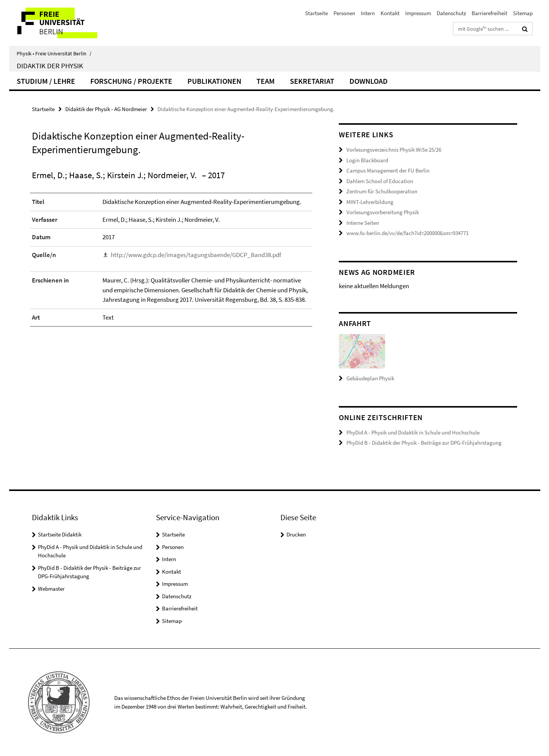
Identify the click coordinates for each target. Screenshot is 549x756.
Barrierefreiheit (489, 13)
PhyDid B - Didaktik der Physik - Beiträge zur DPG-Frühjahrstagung (424, 443)
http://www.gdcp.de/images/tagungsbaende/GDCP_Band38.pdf (196, 255)
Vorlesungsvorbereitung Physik (383, 212)
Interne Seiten (363, 223)
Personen (344, 13)
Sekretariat (312, 81)
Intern (368, 13)
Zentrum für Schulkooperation (382, 191)
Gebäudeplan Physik (370, 378)
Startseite (316, 13)
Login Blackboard (367, 160)
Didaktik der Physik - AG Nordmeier (106, 109)
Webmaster (51, 589)
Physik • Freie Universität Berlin (54, 53)
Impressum (418, 13)
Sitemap (523, 13)
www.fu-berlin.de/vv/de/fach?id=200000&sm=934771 (407, 233)
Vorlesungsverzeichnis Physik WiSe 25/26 (394, 150)
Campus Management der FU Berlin (388, 170)
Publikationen (214, 81)
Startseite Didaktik (60, 534)
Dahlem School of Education (380, 181)
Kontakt (390, 13)
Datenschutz (451, 13)
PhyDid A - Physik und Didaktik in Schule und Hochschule (413, 432)
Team (266, 81)
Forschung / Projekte (131, 81)
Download (369, 81)
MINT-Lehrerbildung (370, 202)
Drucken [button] (296, 534)
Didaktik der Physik (50, 66)
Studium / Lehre (46, 81)
